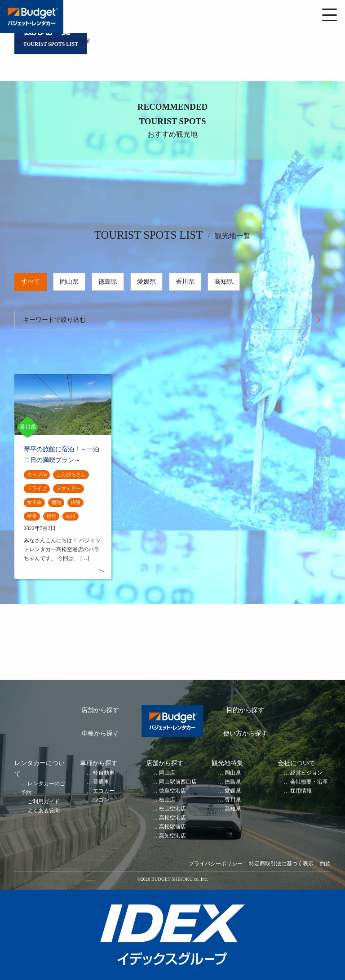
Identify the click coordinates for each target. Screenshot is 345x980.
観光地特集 (227, 763)
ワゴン (101, 800)
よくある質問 (44, 811)
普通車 (101, 782)
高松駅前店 (172, 827)
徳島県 (108, 282)
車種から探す (100, 733)
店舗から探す (100, 710)
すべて (31, 282)
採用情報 (301, 791)
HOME (23, 41)
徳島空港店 (172, 791)
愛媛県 (146, 282)
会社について (296, 763)
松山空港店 (172, 809)
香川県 (185, 282)
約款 (325, 864)
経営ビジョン (306, 773)
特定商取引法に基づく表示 (281, 864)
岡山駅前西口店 (178, 782)
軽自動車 (104, 773)
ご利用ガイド (44, 802)
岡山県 (69, 282)
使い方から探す (245, 733)
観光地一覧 (55, 41)
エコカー (104, 791)
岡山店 (167, 773)
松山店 (167, 800)
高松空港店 (172, 818)
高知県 (224, 282)
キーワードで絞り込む (54, 320)
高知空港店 (172, 836)
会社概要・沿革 (309, 782)
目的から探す (245, 710)
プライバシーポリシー (216, 864)
